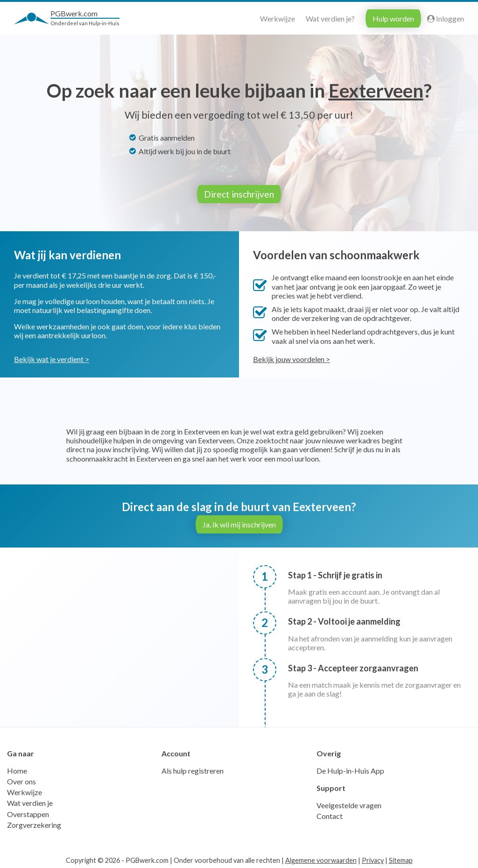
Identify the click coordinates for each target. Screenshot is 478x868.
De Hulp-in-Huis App (350, 769)
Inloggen (446, 18)
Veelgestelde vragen (349, 804)
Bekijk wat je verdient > (52, 358)
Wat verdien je (30, 801)
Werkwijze (278, 18)
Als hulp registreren (193, 769)
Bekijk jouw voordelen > (292, 358)
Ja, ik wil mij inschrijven (239, 523)
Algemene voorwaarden (321, 859)
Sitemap (401, 859)
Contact (330, 815)
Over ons (21, 780)
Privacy (373, 859)
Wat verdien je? (330, 18)
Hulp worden (393, 18)
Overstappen (28, 813)
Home (17, 769)
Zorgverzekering (34, 823)
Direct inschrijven (239, 194)
